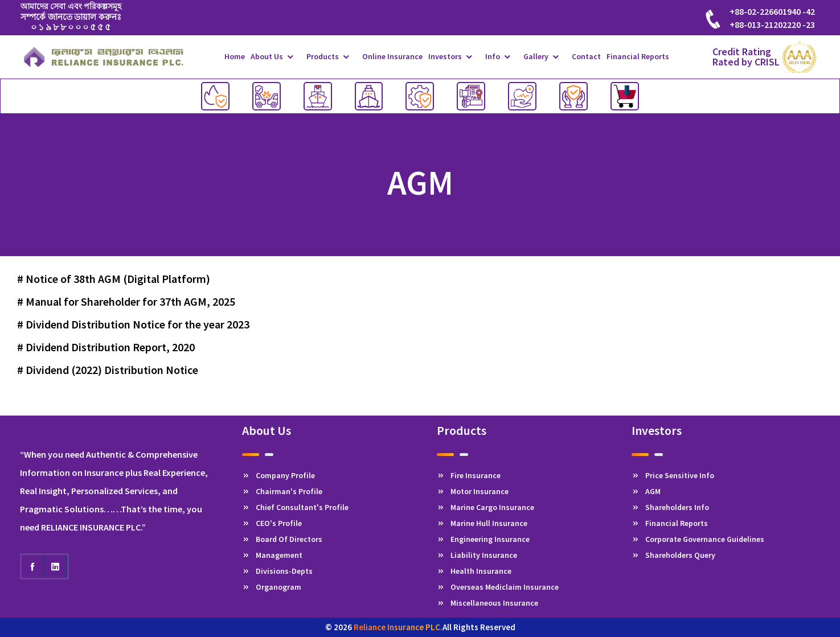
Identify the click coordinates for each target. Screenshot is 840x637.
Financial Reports (638, 56)
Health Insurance (474, 571)
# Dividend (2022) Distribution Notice (108, 370)
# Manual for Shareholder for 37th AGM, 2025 (126, 301)
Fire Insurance (469, 475)
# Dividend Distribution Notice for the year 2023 (133, 324)
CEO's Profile (272, 523)
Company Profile (278, 475)
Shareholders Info (670, 507)
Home (235, 56)
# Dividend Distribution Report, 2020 (106, 347)
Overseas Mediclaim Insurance (498, 587)
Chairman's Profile (282, 491)
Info (493, 56)
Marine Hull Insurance (482, 523)
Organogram (272, 587)
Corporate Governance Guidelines (698, 539)
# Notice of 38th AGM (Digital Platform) (114, 279)
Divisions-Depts (277, 571)
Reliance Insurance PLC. (398, 627)
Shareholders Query (673, 555)
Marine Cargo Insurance (485, 507)
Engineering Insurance (483, 539)
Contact (586, 56)
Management (272, 555)
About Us (267, 56)
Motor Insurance (473, 491)
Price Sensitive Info (673, 475)
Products (323, 56)
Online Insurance (392, 56)
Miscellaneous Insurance (487, 603)
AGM (646, 491)
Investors (445, 56)
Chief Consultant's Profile (295, 507)
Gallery (536, 56)
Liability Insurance (477, 555)
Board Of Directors (282, 539)
